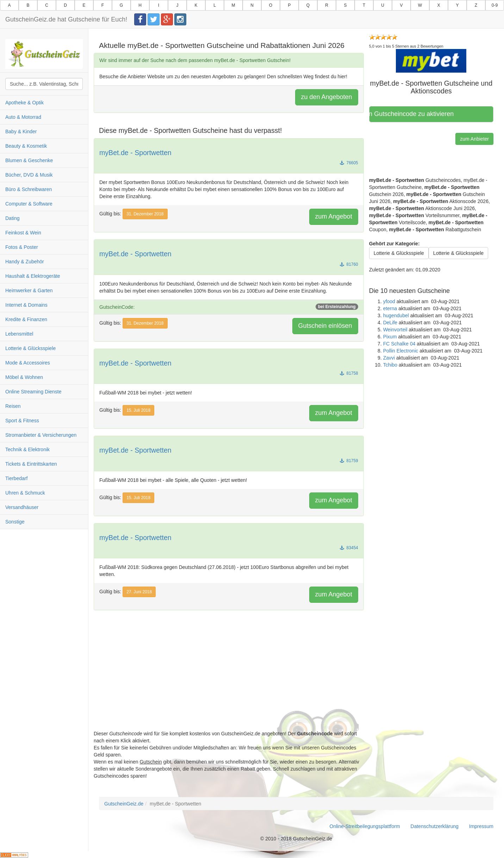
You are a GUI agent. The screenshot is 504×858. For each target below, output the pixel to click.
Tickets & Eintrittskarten (31, 464)
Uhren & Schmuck (25, 493)
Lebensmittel (19, 334)
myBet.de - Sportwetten (135, 153)
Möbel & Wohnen (24, 377)
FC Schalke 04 (399, 344)
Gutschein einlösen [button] (325, 326)
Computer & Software (29, 204)
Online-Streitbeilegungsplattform (365, 826)
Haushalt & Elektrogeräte (33, 276)
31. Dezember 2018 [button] (145, 214)
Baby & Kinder (21, 131)
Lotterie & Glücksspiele (30, 348)
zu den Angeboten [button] (327, 97)
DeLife (390, 323)
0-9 (495, 5)
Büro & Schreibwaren (29, 189)
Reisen (13, 406)
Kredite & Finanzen (26, 319)
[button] (431, 61)
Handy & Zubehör (25, 262)
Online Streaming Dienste (33, 392)
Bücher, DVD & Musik (29, 175)
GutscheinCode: (229, 307)
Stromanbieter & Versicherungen (41, 435)
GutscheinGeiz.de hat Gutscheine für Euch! (66, 19)
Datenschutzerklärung (435, 826)
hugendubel (396, 315)
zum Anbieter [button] (474, 139)
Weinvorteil (395, 330)
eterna (390, 308)
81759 (349, 461)
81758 (349, 373)
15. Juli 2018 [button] (138, 410)
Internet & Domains (26, 305)
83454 (349, 548)
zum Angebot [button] (334, 216)
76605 (349, 163)
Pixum (390, 337)
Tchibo (390, 365)
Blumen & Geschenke (29, 160)
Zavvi (389, 358)
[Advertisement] (229, 681)
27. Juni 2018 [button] (139, 592)
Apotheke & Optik (24, 103)
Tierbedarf (16, 478)
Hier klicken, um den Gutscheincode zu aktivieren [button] (414, 114)
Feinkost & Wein (23, 233)
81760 (349, 264)
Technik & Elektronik (27, 449)
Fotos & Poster (22, 247)
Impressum (481, 826)
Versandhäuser (22, 507)
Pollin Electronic (401, 351)
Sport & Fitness (22, 421)
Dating (12, 218)
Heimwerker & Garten (29, 290)
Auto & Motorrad (23, 117)
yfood (389, 301)
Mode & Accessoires (28, 363)
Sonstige (15, 522)
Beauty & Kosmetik (26, 146)
